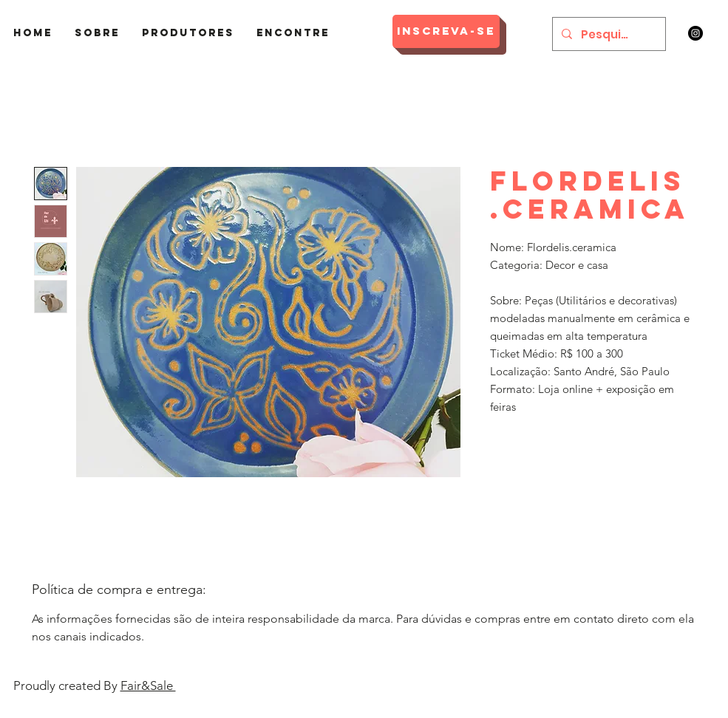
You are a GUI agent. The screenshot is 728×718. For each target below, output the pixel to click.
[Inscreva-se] (446, 31)
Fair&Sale (148, 685)
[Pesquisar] (608, 34)
